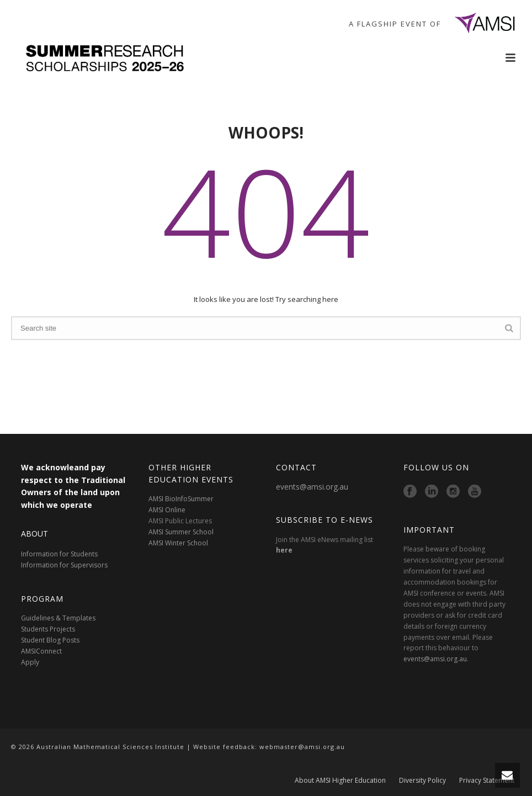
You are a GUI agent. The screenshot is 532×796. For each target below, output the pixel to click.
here (284, 550)
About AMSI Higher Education (340, 781)
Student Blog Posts (50, 640)
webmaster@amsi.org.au (302, 747)
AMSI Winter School (178, 543)
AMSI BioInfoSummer (181, 499)
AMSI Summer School (181, 532)
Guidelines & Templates (58, 618)
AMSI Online (167, 510)
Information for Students (59, 554)
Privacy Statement (487, 781)
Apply (30, 662)
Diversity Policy (422, 781)
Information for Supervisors (64, 565)
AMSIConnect (41, 651)
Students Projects (48, 629)
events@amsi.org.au (312, 487)
